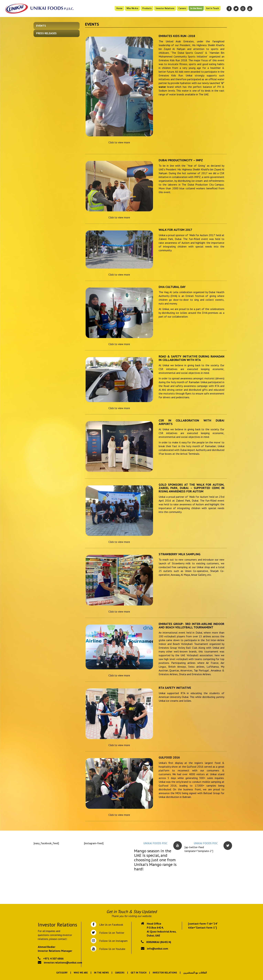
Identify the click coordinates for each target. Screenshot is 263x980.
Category (62, 973)
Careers (182, 8)
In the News (196, 8)
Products (147, 8)
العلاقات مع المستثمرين (195, 973)
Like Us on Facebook (111, 925)
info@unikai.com (158, 949)
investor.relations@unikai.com (63, 962)
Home (119, 8)
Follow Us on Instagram (113, 941)
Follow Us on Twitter (111, 933)
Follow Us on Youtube (112, 949)
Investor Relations (165, 8)
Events (41, 26)
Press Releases (46, 33)
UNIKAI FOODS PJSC (155, 843)
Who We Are (132, 8)
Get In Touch (212, 8)
